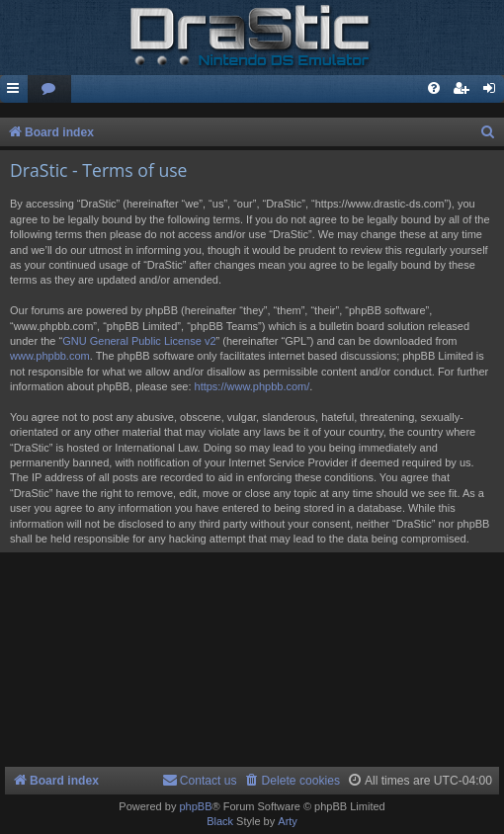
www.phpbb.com (50, 356)
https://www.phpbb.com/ (252, 386)
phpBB (195, 806)
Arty (288, 821)
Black (220, 821)
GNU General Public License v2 (139, 341)
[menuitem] (49, 89)
